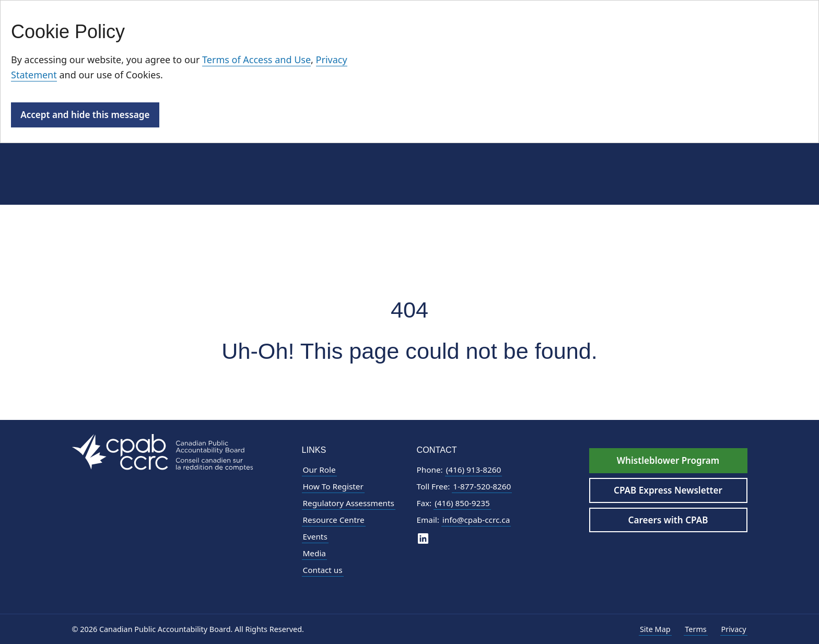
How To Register (333, 486)
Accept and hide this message (85, 115)
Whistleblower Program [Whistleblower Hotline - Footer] (668, 460)
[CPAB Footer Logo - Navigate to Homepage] (162, 452)
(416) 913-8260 (474, 470)
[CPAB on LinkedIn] (423, 538)
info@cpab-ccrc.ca (476, 520)
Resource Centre (334, 520)
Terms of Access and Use (256, 60)
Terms (695, 629)
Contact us (323, 570)
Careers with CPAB (668, 520)
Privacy (734, 629)
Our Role (319, 470)
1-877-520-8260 (482, 486)
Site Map (655, 629)
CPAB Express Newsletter (668, 490)
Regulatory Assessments (349, 503)
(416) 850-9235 (462, 503)
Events (315, 536)
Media (314, 553)
